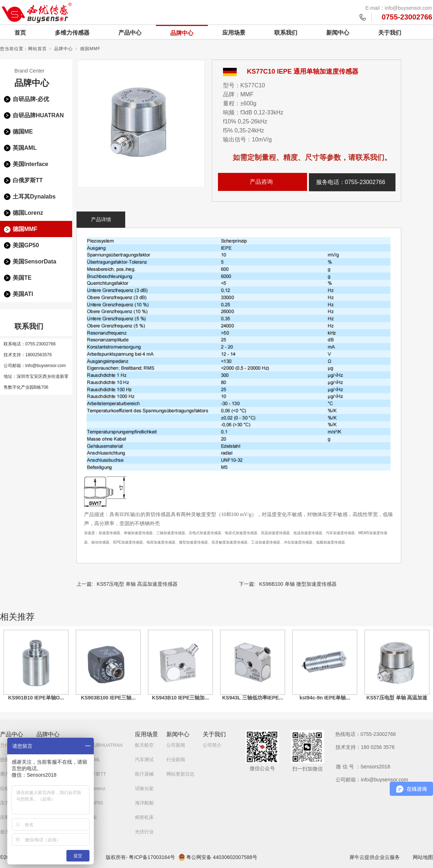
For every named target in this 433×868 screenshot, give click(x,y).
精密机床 (144, 817)
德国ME (23, 132)
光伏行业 (144, 832)
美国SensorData (34, 261)
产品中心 (130, 33)
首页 (20, 33)
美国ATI (23, 294)
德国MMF (90, 49)
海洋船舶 (144, 803)
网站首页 (38, 49)
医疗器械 (144, 774)
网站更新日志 (180, 774)
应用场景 (234, 33)
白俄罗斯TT (28, 180)
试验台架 (144, 788)
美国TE (22, 278)
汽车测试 (144, 760)
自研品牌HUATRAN (38, 115)
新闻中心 (338, 33)
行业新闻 (176, 760)
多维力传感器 (72, 33)
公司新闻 (176, 745)
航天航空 (144, 745)
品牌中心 (182, 33)
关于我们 (390, 33)
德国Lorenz (28, 213)
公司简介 (212, 745)
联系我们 (286, 33)
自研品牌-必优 (31, 99)
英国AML (25, 148)
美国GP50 (26, 245)
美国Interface (30, 164)
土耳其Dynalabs (34, 197)
